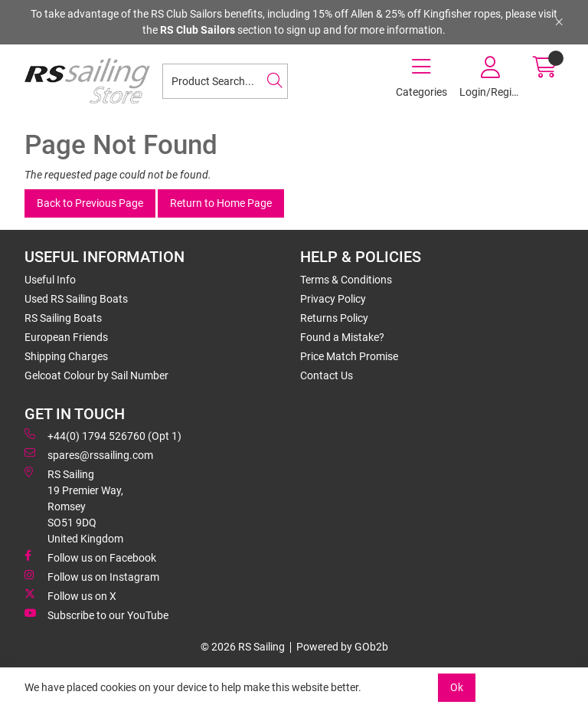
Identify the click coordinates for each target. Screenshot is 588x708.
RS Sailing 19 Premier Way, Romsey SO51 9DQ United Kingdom (74, 506)
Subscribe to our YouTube (96, 615)
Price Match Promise (349, 356)
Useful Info (50, 280)
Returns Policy (334, 318)
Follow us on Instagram (92, 576)
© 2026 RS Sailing (243, 647)
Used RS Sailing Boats (76, 299)
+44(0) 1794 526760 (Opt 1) (103, 435)
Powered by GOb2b (342, 647)
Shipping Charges (66, 356)
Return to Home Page (221, 203)
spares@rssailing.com (89, 454)
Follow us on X (70, 595)
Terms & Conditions (346, 280)
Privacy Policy (333, 299)
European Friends (66, 337)
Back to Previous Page (90, 203)
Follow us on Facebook (90, 557)
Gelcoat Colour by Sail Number (96, 375)
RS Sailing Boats (63, 318)
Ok (457, 687)
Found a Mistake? (342, 337)
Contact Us (327, 375)
